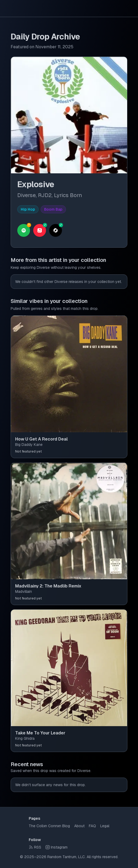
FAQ (92, 826)
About (79, 826)
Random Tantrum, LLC (66, 857)
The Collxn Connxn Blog (49, 826)
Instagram (57, 847)
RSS (35, 847)
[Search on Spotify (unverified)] (24, 230)
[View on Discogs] (56, 230)
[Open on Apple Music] (40, 230)
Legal (105, 826)
